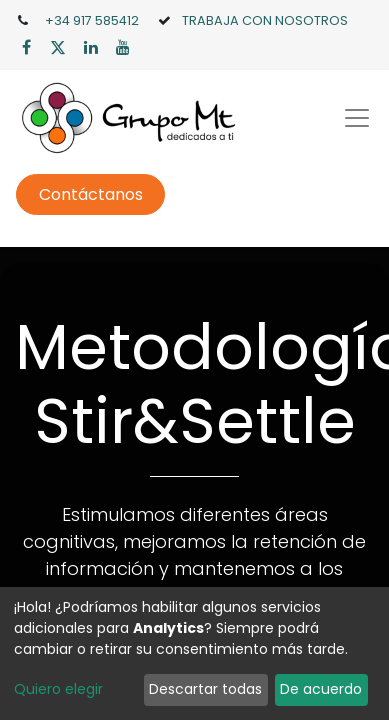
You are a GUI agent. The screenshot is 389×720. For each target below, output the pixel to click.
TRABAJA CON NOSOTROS (265, 20)
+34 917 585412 (92, 20)
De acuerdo (321, 689)
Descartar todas (205, 689)
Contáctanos (91, 194)
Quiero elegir (58, 689)
